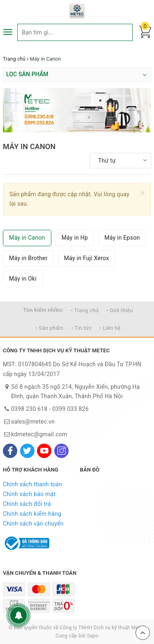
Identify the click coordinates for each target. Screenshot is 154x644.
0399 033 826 (70, 409)
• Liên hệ (110, 328)
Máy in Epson (122, 238)
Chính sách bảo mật (29, 494)
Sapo (92, 636)
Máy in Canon (27, 238)
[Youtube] (44, 451)
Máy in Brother (28, 258)
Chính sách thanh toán (32, 484)
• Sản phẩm (49, 328)
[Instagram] (61, 451)
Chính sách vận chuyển (33, 524)
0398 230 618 (29, 409)
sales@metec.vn (33, 422)
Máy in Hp (75, 238)
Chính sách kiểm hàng (32, 514)
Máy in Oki (23, 279)
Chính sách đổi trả (27, 504)
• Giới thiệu (120, 310)
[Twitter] (27, 451)
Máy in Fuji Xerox (87, 258)
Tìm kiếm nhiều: (43, 310)
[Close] (143, 193)
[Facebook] (10, 451)
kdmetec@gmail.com (39, 434)
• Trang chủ (85, 310)
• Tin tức (81, 328)
